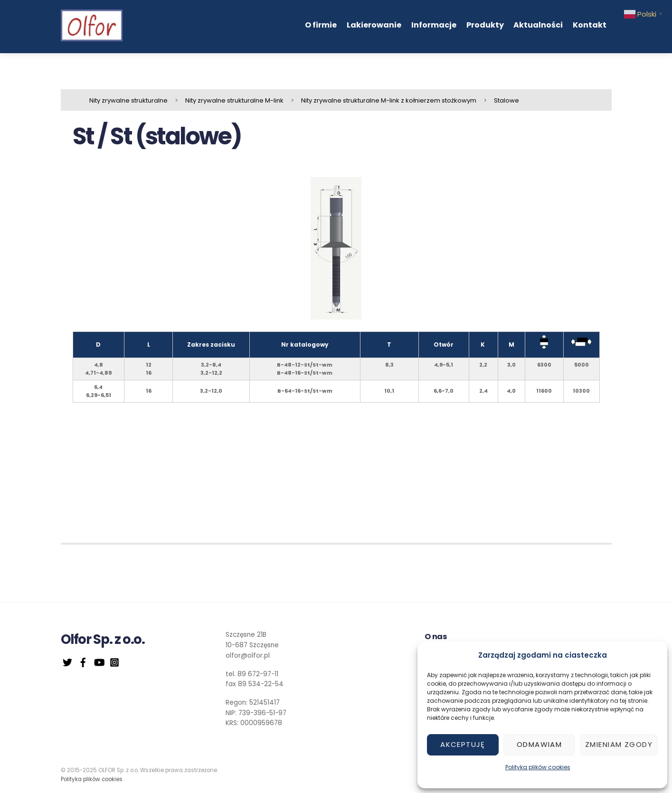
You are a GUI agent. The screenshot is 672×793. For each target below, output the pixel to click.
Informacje (434, 25)
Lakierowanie (374, 25)
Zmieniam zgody (619, 744)
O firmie (321, 25)
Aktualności (538, 25)
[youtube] (99, 661)
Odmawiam (539, 744)
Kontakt (590, 25)
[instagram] (114, 661)
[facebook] (83, 661)
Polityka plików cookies (538, 767)
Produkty (485, 25)
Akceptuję (463, 744)
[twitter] (67, 661)
